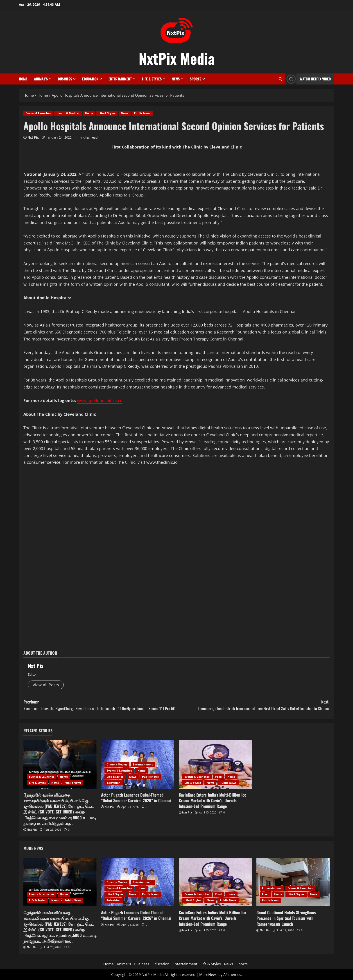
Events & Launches (38, 113)
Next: (253, 705)
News (176, 79)
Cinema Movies (117, 764)
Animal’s (41, 79)
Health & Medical (68, 113)
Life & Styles (152, 79)
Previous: (100, 705)
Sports (196, 79)
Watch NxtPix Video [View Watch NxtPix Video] (308, 79)
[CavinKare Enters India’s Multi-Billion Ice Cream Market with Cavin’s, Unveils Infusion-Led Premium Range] (215, 764)
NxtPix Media (177, 58)
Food (218, 777)
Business (65, 79)
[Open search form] (280, 79)
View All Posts (46, 685)
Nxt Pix (33, 137)
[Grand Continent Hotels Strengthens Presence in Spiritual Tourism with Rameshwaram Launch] (293, 882)
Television (114, 783)
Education (90, 79)
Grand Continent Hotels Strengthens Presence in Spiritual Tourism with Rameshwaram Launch (286, 918)
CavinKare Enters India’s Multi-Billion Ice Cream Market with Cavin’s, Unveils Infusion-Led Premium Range (212, 800)
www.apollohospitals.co (100, 400)
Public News (142, 113)
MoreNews (208, 975)
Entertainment (120, 79)
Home (23, 79)
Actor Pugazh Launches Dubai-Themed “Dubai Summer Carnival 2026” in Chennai (136, 798)
